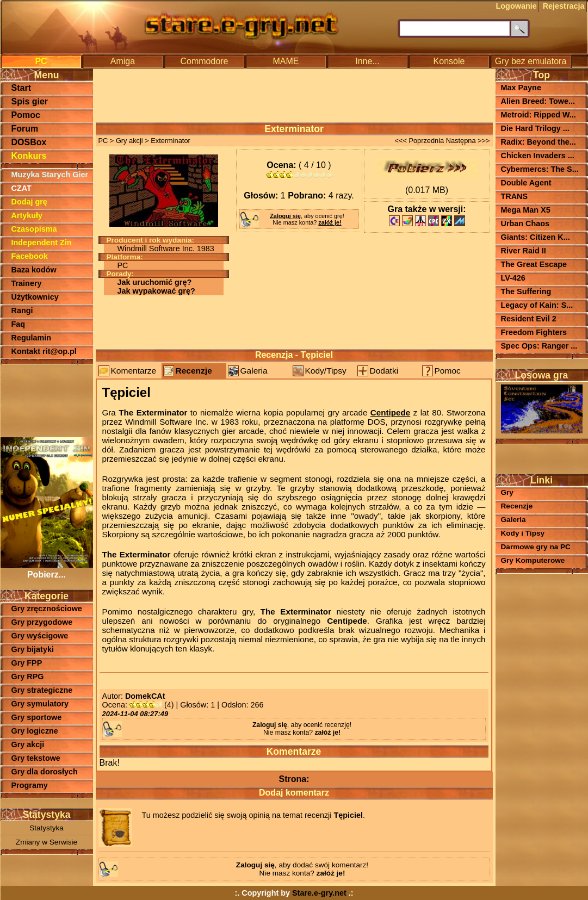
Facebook (30, 256)
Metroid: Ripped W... (539, 115)
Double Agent (526, 183)
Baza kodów (34, 270)
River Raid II (524, 251)
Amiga (123, 61)
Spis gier (30, 101)
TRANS (515, 196)
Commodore (204, 61)
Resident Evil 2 (529, 319)
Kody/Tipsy (326, 371)
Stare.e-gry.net (319, 893)
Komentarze (134, 371)
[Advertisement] (47, 400)
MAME (286, 61)
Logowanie (516, 6)
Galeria (254, 371)
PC (41, 61)
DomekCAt (145, 696)
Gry (507, 492)
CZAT (21, 188)
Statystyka (47, 828)
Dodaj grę (29, 202)
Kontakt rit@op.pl (44, 351)
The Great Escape (534, 264)
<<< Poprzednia (419, 141)
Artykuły (27, 215)
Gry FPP (27, 663)
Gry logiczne (35, 731)
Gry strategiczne (42, 690)
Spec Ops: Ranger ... (539, 346)
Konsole (449, 61)
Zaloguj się (285, 216)
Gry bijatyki (33, 649)
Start (21, 88)
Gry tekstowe (36, 758)
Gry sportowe (37, 717)
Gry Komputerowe (533, 560)
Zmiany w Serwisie (47, 842)
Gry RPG (28, 676)
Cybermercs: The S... (540, 169)
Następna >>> (468, 141)
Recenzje (194, 371)
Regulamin (32, 338)
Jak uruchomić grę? (155, 282)
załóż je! (330, 222)
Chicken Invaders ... (538, 156)
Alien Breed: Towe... (538, 101)
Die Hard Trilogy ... (535, 128)
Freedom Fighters (534, 332)
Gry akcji (28, 744)
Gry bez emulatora (531, 61)
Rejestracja (564, 6)
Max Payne (521, 88)
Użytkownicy (35, 297)
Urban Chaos (525, 224)
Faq (18, 324)
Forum (25, 129)
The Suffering (526, 291)
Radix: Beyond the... (539, 142)
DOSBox (29, 142)
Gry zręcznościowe (47, 609)
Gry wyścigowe (40, 636)
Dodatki (384, 371)
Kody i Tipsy (523, 533)
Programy (30, 785)
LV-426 (513, 278)
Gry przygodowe (42, 622)
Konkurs (29, 156)
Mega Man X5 (526, 210)
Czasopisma (34, 229)
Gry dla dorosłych (45, 772)
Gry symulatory (40, 704)
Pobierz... (47, 570)
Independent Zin (42, 243)
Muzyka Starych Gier (50, 175)
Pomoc (26, 115)
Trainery (27, 283)
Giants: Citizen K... (536, 237)
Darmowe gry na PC (536, 547)
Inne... (367, 61)
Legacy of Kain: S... (537, 305)
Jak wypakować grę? (156, 291)
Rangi (22, 311)
